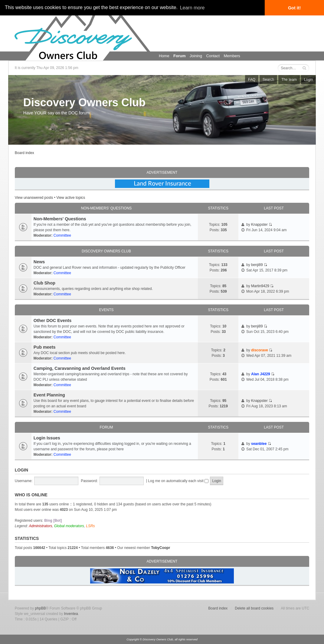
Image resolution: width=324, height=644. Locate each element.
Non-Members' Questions (106, 208)
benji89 (257, 265)
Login (308, 80)
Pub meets (45, 347)
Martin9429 (260, 286)
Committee (62, 235)
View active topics (71, 198)
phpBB (40, 608)
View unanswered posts (34, 198)
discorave (260, 350)
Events (106, 310)
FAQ (252, 80)
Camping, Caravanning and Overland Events (80, 368)
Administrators (41, 526)
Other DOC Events (53, 320)
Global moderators (69, 526)
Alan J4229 (261, 374)
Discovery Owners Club (84, 102)
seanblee (259, 444)
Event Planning (49, 395)
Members (232, 56)
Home (164, 56)
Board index (25, 153)
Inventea (71, 614)
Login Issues (47, 438)
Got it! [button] (294, 8)
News (39, 262)
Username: (24, 481)
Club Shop (44, 283)
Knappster (259, 225)
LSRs (90, 526)
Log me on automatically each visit (178, 481)
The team (289, 80)
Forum (179, 56)
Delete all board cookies (254, 608)
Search (268, 80)
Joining (196, 56)
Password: (89, 481)
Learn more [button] (192, 8)
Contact (213, 56)
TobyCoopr (160, 548)
